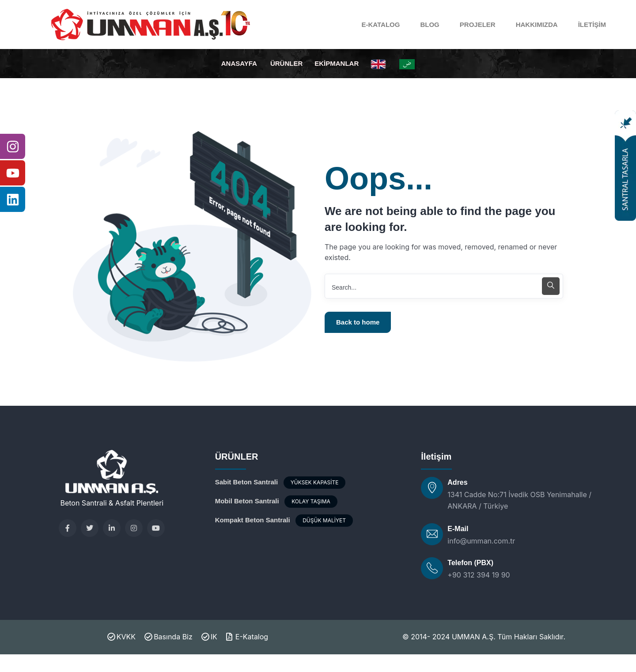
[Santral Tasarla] (625, 166)
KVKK (121, 637)
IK (209, 637)
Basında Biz (168, 637)
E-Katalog (247, 637)
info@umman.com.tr (481, 541)
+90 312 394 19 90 (479, 575)
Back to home (358, 322)
